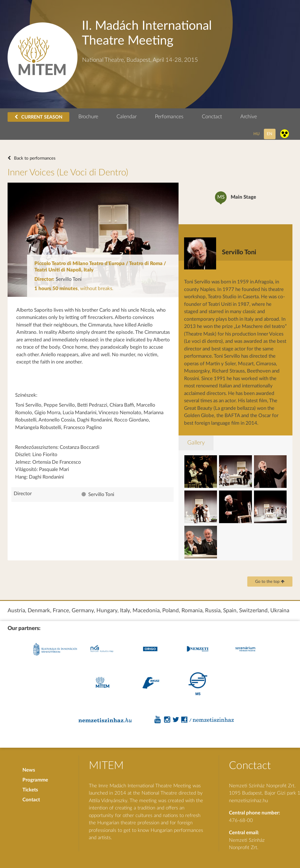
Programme (35, 780)
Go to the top (270, 582)
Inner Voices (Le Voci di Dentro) (68, 173)
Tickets (30, 790)
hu (256, 134)
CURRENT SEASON (38, 117)
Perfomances (169, 117)
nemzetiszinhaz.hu (248, 801)
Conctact (212, 117)
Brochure (88, 117)
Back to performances (34, 158)
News (29, 770)
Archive (249, 117)
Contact (31, 800)
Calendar (127, 117)
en (270, 134)
